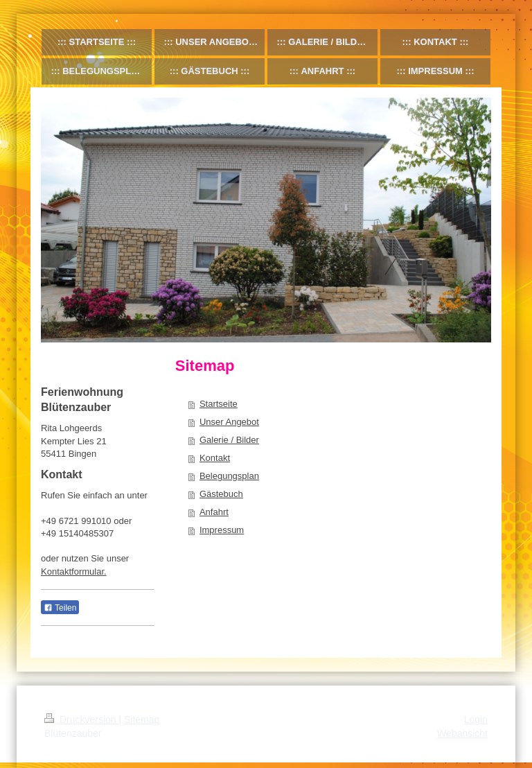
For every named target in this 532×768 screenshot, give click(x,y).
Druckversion (81, 719)
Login (476, 719)
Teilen (60, 608)
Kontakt (215, 458)
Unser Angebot (229, 422)
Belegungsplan (229, 476)
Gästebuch (221, 494)
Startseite (219, 404)
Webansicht (462, 733)
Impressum (222, 530)
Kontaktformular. (74, 571)
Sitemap (142, 719)
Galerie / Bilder (229, 440)
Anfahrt (214, 512)
